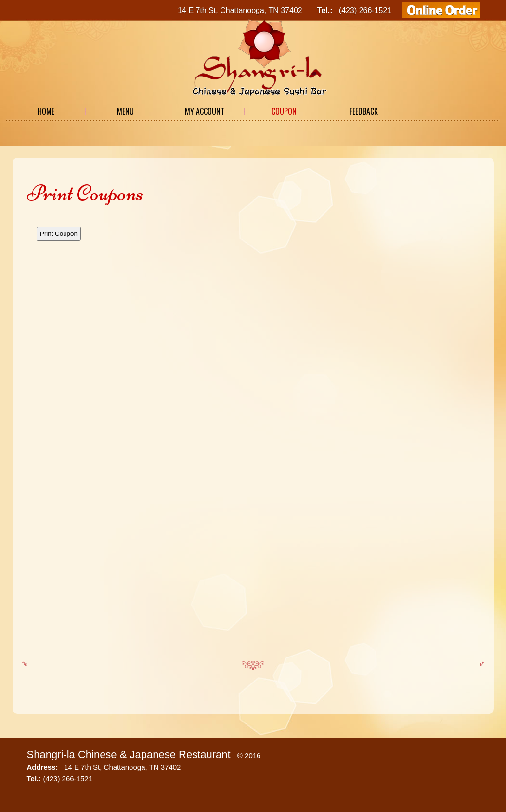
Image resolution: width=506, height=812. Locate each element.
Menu (125, 111)
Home (46, 111)
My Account (205, 111)
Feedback (364, 111)
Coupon (284, 111)
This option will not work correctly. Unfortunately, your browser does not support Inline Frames (253, 434)
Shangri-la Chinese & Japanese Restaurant (129, 754)
